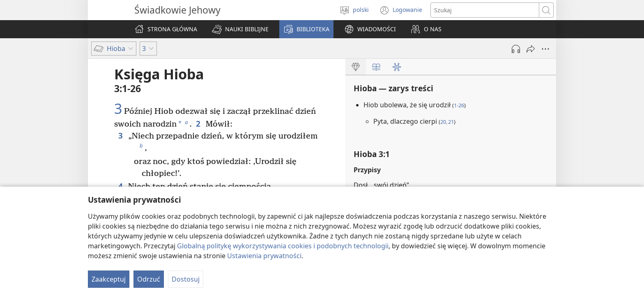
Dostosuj (186, 279)
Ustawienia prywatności (264, 256)
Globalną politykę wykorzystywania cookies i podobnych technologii (283, 246)
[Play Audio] (516, 49)
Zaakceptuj (109, 279)
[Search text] (485, 10)
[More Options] (545, 49)
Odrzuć (149, 279)
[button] (240, 29)
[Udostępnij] (531, 49)
